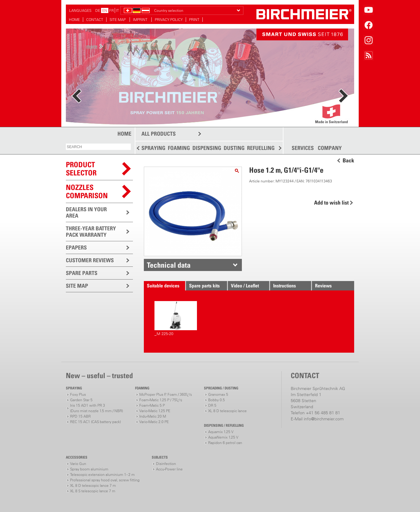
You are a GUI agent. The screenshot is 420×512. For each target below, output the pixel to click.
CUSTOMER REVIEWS (90, 260)
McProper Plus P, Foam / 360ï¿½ (166, 394)
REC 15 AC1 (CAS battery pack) (95, 422)
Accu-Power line (169, 469)
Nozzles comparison (87, 191)
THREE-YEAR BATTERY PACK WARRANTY (91, 232)
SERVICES (303, 148)
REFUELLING (261, 148)
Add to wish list (331, 203)
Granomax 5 (218, 394)
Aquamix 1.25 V (221, 432)
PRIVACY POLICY (169, 20)
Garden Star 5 (81, 400)
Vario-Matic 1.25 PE (155, 411)
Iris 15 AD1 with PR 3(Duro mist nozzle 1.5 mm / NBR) (97, 408)
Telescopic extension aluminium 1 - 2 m (102, 475)
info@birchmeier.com (324, 419)
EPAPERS (76, 248)
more (92, 46)
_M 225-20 (176, 319)
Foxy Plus (78, 394)
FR (112, 10)
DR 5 (212, 405)
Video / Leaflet (245, 286)
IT (117, 10)
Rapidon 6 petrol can (225, 443)
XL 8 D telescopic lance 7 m (93, 485)
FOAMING (179, 148)
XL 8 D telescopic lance (227, 411)
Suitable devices (163, 286)
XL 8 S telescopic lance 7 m (93, 491)
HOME (74, 20)
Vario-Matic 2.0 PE (154, 422)
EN (105, 10)
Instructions (285, 286)
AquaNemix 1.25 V (223, 437)
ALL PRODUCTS (159, 134)
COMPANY (330, 148)
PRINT (194, 20)
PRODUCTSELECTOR (81, 169)
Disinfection (166, 464)
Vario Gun (78, 464)
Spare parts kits (204, 286)
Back (348, 161)
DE (98, 10)
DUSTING (234, 148)
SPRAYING (153, 148)
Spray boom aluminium (89, 469)
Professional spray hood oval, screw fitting (105, 480)
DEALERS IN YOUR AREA (86, 212)
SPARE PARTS (82, 273)
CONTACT (95, 20)
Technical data (169, 265)
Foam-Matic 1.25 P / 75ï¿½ (161, 400)
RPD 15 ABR (80, 416)
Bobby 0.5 (217, 400)
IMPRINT (141, 20)
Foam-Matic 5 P (152, 405)
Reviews (323, 286)
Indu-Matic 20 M (153, 416)
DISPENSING (207, 148)
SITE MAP (118, 20)
